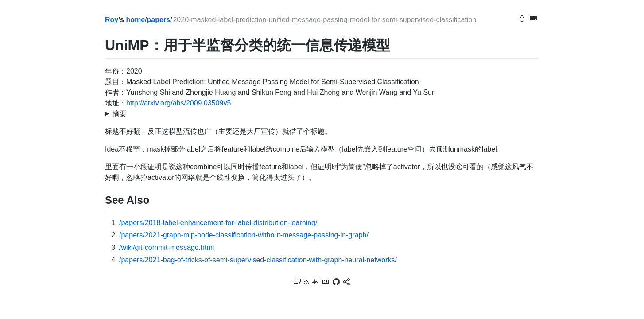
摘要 (120, 114)
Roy (112, 20)
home (135, 20)
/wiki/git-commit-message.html (167, 247)
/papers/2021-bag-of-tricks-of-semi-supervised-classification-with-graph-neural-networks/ (258, 260)
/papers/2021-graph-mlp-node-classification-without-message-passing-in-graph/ (244, 235)
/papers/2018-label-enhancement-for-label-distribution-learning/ (218, 223)
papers (159, 20)
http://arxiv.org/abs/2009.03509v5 (178, 103)
